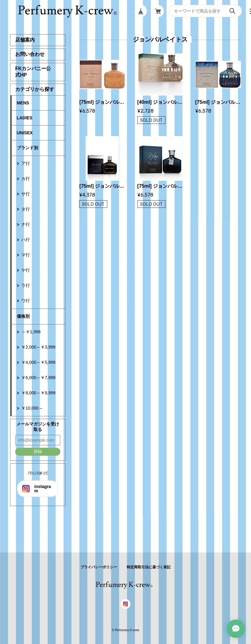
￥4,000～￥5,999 (38, 362)
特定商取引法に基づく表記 (149, 567)
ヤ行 (26, 270)
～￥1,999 (31, 332)
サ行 (26, 194)
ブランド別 (27, 148)
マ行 (26, 255)
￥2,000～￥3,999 (38, 347)
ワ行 (26, 301)
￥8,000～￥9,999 (38, 393)
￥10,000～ (32, 408)
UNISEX (25, 133)
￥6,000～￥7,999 (38, 378)
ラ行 (26, 285)
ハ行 (26, 240)
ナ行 (26, 224)
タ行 (26, 209)
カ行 (26, 179)
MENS (23, 103)
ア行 (26, 163)
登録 (38, 451)
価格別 (23, 316)
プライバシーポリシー (99, 567)
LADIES (25, 118)
